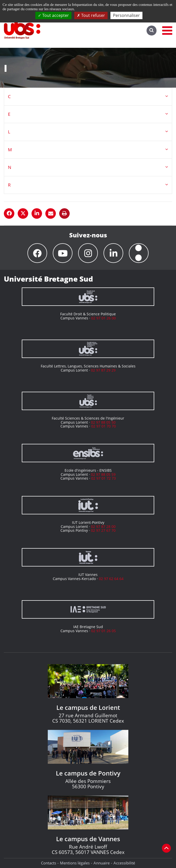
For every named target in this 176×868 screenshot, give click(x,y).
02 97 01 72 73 (103, 478)
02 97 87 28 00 (103, 526)
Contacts (49, 863)
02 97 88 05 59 (103, 474)
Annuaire (102, 863)
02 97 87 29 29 (103, 370)
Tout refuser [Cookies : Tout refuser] (91, 15)
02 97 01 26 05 (103, 631)
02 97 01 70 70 (103, 426)
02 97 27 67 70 (103, 530)
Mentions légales (75, 863)
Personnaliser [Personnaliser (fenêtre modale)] (126, 15)
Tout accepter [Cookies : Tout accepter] (53, 15)
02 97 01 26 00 (103, 318)
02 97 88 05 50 (103, 422)
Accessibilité (124, 863)
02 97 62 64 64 (111, 579)
